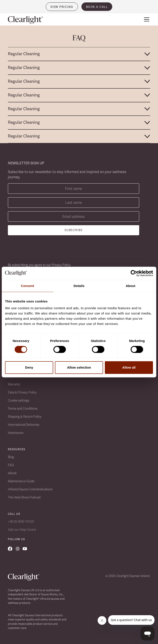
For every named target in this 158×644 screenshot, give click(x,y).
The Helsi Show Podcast (24, 497)
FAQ (11, 465)
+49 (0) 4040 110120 (21, 522)
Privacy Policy (61, 265)
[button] (146, 19)
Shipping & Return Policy (25, 417)
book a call (97, 7)
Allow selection (79, 367)
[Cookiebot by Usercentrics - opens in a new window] (134, 273)
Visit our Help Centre (22, 530)
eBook (12, 473)
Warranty (14, 384)
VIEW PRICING (62, 7)
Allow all (129, 367)
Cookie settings (19, 400)
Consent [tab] (27, 286)
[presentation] (41, 249)
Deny (29, 367)
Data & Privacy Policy (22, 392)
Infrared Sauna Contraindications (30, 489)
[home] (25, 20)
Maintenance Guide (21, 481)
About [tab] (130, 286)
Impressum (16, 433)
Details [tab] (79, 286)
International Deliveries (24, 425)
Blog (11, 457)
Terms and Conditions (23, 409)
